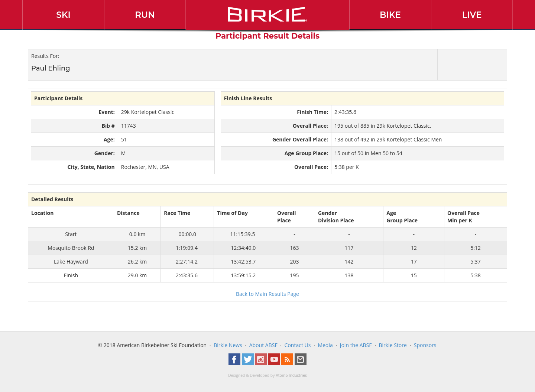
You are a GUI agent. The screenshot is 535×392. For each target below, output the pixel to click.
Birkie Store (393, 345)
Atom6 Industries (291, 375)
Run (145, 15)
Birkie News (228, 345)
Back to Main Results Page (267, 294)
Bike (390, 15)
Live (472, 15)
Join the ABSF (356, 345)
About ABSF (263, 345)
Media (325, 345)
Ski (63, 15)
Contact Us (298, 345)
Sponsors (425, 345)
